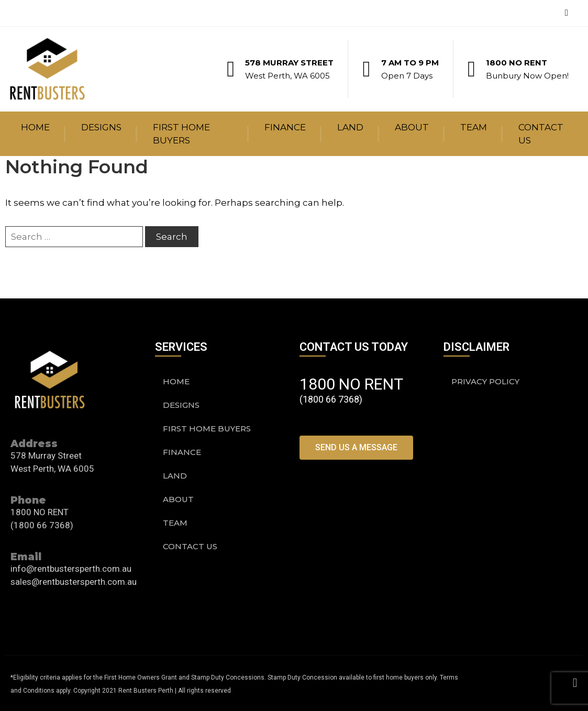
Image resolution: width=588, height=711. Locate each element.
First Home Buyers (181, 134)
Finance (285, 127)
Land (350, 127)
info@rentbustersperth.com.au (71, 569)
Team (474, 127)
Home (35, 127)
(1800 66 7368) (42, 525)
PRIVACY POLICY (485, 381)
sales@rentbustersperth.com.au (74, 582)
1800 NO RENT (517, 63)
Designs (101, 127)
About (412, 127)
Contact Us (541, 134)
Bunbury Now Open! (527, 76)
